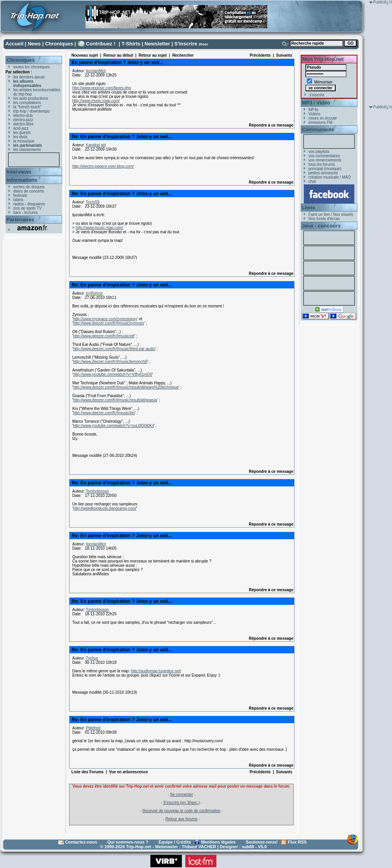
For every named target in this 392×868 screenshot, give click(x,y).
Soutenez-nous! (262, 842)
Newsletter (157, 44)
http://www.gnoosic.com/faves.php (102, 88)
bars (17, 213)
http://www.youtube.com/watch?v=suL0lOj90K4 (114, 426)
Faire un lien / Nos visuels (331, 214)
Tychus (92, 658)
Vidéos (314, 114)
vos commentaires (324, 156)
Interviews (19, 172)
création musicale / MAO (330, 177)
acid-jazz (21, 128)
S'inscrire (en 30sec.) (181, 803)
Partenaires (20, 220)
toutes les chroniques (32, 67)
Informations (22, 180)
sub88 (248, 847)
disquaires (36, 204)
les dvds (20, 137)
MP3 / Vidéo (316, 103)
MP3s (314, 110)
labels (18, 200)
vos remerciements (325, 160)
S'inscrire (186, 44)
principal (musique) (325, 169)
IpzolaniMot (96, 71)
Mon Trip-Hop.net (323, 59)
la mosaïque (24, 141)
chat (312, 181)
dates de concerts (29, 191)
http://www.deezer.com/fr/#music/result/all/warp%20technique (126, 387)
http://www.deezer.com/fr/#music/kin (104, 413)
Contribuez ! (101, 44)
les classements (27, 150)
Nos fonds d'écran (324, 219)
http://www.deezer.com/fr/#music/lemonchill (110, 362)
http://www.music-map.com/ (96, 101)
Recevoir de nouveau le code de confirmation (182, 811)
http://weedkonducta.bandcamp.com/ (105, 508)
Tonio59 (93, 202)
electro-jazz (23, 120)
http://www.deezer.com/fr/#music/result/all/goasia (115, 400)
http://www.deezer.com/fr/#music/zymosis (109, 323)
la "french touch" (27, 107)
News (34, 44)
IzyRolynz (94, 293)
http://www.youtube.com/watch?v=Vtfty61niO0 (113, 374)
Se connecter (182, 794)
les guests (22, 133)
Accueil (14, 44)
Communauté (318, 129)
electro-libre (23, 124)
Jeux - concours (321, 226)
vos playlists (319, 152)
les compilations (27, 103)
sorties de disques (29, 187)
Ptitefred (93, 728)
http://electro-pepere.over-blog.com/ (103, 166)
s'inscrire (317, 95)
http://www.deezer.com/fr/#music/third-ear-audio (114, 349)
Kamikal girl (96, 145)
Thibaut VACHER (199, 847)
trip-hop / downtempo (31, 111)
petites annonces (323, 173)
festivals (20, 195)
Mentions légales (219, 842)
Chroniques (59, 44)
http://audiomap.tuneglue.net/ (156, 671)
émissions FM (321, 122)
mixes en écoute (323, 118)
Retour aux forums (181, 819)
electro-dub (23, 115)
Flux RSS (297, 842)
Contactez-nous (81, 842)
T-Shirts (131, 44)
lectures (31, 213)
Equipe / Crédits (175, 842)
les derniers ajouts (29, 77)
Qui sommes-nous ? (128, 842)
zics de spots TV (27, 208)
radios (18, 204)
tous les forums (322, 164)
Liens (308, 207)
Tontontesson (98, 491)
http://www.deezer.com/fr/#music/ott (104, 336)
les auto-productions (31, 98)
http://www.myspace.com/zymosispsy (105, 319)
